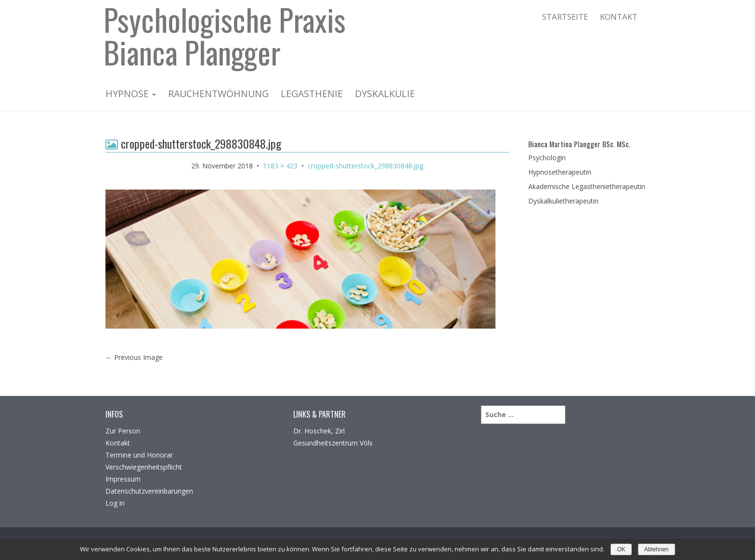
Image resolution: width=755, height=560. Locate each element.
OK (621, 549)
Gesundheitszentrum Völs (333, 443)
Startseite (565, 17)
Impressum (123, 479)
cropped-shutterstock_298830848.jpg (365, 166)
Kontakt (619, 17)
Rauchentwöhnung (218, 94)
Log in (115, 503)
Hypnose (131, 94)
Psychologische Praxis (225, 22)
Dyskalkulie (385, 94)
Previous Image (134, 357)
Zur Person (123, 431)
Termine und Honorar (139, 455)
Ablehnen (657, 549)
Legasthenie (312, 94)
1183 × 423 (280, 166)
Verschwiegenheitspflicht (144, 467)
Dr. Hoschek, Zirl (319, 431)
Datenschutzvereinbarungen (149, 491)
